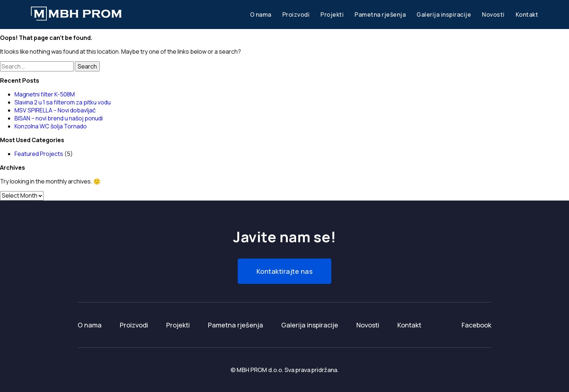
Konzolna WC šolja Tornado (51, 126)
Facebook (476, 325)
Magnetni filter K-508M (45, 94)
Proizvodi (296, 15)
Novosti (493, 15)
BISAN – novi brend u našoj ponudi (59, 118)
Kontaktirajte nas (285, 271)
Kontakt (527, 15)
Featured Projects (39, 154)
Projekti (332, 15)
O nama (261, 15)
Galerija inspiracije (444, 15)
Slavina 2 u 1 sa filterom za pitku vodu (63, 102)
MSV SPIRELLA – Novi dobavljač (55, 110)
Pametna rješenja (380, 15)
